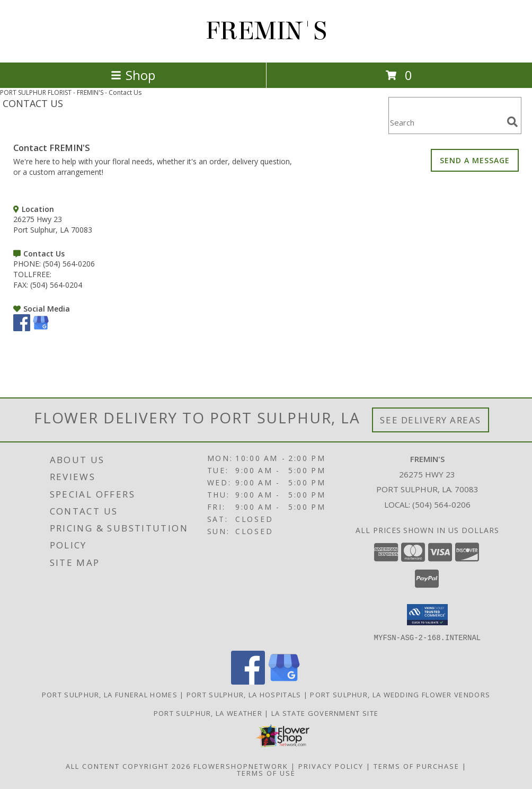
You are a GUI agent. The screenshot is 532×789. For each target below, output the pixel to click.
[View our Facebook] (22, 328)
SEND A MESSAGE (475, 160)
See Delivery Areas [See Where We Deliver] (431, 420)
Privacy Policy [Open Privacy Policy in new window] (331, 766)
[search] (512, 122)
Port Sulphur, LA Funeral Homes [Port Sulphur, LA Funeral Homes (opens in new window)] (110, 694)
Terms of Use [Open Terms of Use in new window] (266, 773)
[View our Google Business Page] (41, 328)
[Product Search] (446, 122)
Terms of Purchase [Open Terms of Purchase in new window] (416, 766)
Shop (133, 75)
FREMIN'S (266, 31)
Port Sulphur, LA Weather (208, 713)
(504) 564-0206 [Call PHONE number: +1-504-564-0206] (69, 264)
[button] (427, 615)
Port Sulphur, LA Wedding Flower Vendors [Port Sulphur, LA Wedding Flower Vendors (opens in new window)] (400, 694)
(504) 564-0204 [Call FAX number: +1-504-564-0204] (56, 285)
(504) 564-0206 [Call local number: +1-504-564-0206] (441, 504)
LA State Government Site (325, 713)
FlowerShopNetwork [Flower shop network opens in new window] (241, 766)
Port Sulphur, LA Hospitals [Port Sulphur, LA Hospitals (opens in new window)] (244, 694)
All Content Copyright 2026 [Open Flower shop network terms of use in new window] (128, 766)
